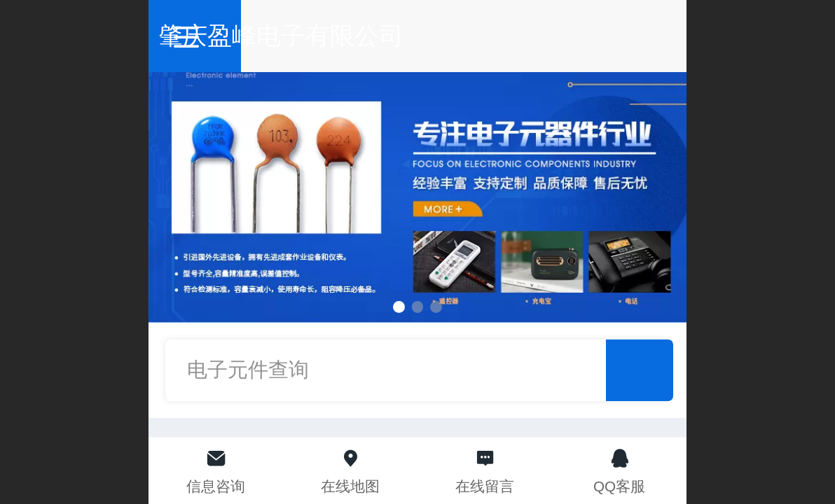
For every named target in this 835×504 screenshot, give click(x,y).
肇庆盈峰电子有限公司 (418, 35)
